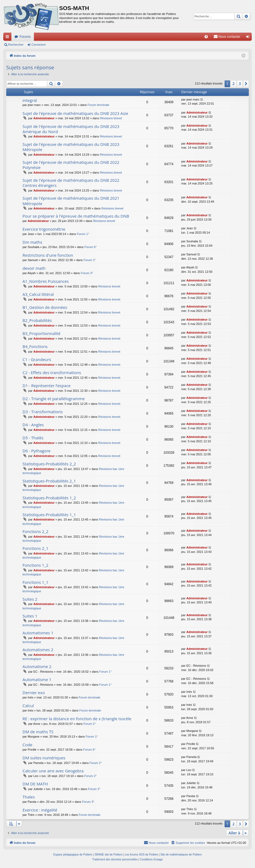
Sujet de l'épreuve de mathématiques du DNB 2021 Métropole (71, 201)
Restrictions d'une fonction (48, 255)
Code (27, 745)
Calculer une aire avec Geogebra (53, 771)
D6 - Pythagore (36, 451)
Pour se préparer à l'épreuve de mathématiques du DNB (76, 216)
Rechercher (16, 45)
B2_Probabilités (37, 320)
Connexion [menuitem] (249, 38)
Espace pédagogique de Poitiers (73, 855)
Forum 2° (90, 724)
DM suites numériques (44, 758)
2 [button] (234, 84)
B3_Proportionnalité (42, 333)
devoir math (34, 268)
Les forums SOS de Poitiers (141, 855)
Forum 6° (90, 247)
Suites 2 (30, 599)
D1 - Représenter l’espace (47, 386)
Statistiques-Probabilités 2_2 (49, 464)
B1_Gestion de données (45, 307)
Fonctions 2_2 (35, 531)
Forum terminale (98, 105)
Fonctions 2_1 (35, 548)
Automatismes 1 (38, 633)
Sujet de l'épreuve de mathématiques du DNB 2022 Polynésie (71, 165)
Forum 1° (83, 234)
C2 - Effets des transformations (52, 372)
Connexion (39, 45)
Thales (29, 797)
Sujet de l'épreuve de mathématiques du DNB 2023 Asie (75, 113)
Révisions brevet (111, 118)
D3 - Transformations (43, 412)
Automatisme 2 (37, 666)
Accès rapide (8, 38)
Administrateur (44, 118)
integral (30, 100)
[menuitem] (206, 37)
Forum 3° (87, 273)
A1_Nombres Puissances (46, 281)
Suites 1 (30, 616)
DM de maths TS (38, 732)
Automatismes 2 (38, 650)
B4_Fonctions (35, 346)
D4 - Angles (33, 425)
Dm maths (32, 242)
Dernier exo (34, 692)
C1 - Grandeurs (37, 359)
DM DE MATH (35, 784)
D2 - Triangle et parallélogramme (54, 399)
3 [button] (240, 84)
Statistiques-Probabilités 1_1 (49, 515)
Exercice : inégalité (40, 810)
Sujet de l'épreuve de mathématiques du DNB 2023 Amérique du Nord (71, 129)
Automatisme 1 (37, 679)
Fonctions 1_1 (35, 582)
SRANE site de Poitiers (109, 855)
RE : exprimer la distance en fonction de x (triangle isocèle (77, 719)
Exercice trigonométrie (44, 229)
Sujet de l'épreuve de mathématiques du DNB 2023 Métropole (71, 147)
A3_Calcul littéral (38, 294)
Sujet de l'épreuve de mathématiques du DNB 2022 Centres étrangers (71, 183)
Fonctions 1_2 (35, 565)
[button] (246, 84)
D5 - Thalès (33, 438)
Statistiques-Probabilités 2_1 (49, 481)
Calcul (28, 706)
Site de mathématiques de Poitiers (181, 855)
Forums (25, 37)
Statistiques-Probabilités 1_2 (49, 498)
